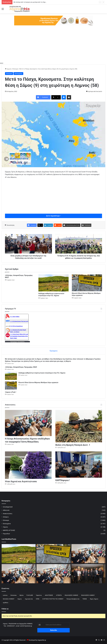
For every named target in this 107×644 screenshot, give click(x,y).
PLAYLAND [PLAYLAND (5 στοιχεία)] (30, 595)
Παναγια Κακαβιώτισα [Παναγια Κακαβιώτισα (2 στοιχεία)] (73, 599)
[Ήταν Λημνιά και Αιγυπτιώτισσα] (28, 465)
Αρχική (8, 69)
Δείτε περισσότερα (53, 216)
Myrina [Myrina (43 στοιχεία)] (22, 595)
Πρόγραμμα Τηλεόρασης (17, 342)
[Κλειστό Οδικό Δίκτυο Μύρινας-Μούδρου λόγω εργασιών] (87, 283)
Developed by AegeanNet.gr (37, 640)
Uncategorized (8, 507)
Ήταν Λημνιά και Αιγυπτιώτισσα (21, 481)
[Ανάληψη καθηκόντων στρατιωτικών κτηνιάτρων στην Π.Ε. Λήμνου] (53, 283)
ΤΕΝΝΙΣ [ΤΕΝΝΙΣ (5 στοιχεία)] (85, 599)
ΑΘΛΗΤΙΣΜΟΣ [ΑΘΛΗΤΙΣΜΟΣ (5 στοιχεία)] (49, 595)
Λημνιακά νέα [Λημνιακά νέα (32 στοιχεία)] (29, 599)
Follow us (5, 609)
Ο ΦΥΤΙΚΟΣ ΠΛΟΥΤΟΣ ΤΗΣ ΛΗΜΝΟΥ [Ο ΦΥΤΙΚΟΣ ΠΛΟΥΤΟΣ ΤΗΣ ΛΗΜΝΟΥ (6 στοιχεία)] (53, 599)
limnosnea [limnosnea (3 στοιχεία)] (14, 595)
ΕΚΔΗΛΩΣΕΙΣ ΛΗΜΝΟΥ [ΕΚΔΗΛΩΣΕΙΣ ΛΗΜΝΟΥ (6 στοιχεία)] (88, 595)
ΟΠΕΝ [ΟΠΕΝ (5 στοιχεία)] (38, 599)
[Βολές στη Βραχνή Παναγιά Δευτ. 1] (79, 426)
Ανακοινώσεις (8, 514)
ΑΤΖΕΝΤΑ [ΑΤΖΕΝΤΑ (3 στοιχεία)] (59, 595)
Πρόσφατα (53, 351)
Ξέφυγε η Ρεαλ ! (11, 392)
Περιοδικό (6, 534)
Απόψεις (6, 517)
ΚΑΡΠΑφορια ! (63, 480)
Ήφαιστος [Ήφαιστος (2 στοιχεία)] (39, 595)
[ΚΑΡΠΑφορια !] (79, 465)
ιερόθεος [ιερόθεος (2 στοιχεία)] (6, 603)
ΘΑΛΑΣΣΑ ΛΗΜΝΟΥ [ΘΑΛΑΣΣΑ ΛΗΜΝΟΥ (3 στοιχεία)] (9, 599)
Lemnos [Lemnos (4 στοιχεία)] (5, 595)
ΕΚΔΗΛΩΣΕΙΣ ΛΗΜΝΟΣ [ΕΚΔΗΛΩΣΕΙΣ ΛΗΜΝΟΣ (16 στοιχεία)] (71, 595)
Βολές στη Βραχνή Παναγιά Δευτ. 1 (73, 445)
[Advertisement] (53, 46)
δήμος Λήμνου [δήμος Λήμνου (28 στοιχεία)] (94, 599)
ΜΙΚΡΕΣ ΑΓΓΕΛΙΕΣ (9, 530)
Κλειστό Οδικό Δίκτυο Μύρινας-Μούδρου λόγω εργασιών (38, 382)
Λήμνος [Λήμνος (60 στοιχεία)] (20, 599)
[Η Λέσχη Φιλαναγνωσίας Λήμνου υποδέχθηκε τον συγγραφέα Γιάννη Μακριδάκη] (28, 423)
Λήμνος (5, 527)
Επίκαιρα (15, 69)
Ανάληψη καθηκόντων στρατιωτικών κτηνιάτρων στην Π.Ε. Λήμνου (42, 373)
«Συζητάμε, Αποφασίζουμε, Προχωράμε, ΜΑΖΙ (21, 367)
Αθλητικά (6, 510)
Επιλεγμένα (18, 74)
